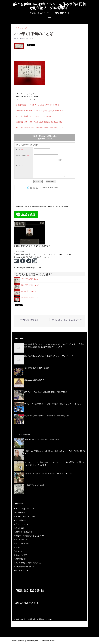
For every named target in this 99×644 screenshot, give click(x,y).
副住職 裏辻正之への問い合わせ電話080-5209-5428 (33, 619)
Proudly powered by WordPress (23, 641)
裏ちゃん (32, 39)
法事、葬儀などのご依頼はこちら (26, 563)
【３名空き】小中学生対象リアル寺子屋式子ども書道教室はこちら (39, 128)
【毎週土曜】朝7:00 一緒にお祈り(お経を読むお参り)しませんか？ (38, 111)
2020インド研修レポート (23, 509)
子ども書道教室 (20, 540)
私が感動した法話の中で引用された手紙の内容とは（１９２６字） (49, 474)
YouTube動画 (18, 513)
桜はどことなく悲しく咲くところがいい (67, 320)
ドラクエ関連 (19, 520)
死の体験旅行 (19, 559)
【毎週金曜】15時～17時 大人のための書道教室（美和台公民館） (39, 122)
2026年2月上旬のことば (30, 298)
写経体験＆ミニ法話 (21, 532)
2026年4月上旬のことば (30, 279)
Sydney (43, 641)
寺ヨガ (16, 547)
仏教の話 (17, 528)
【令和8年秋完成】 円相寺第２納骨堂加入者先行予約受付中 (37, 105)
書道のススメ (19, 555)
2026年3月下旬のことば (30, 291)
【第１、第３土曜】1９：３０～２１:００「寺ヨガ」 (33, 116)
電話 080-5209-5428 (30, 590)
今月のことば (21, 28)
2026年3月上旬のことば (30, 285)
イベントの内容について (23, 516)
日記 (16, 551)
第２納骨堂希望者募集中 (23, 567)
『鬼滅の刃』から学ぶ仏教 (35, 485)
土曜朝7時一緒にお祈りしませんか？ (27, 536)
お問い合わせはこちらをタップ (27, 603)
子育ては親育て (20, 543)
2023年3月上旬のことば (29, 320)
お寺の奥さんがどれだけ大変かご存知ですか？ (42, 439)
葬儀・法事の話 (20, 570)
